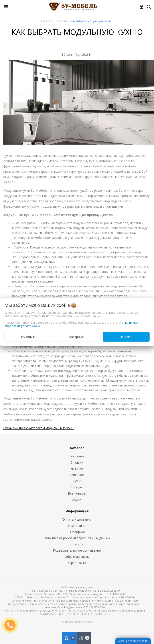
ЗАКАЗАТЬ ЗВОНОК (12, 625)
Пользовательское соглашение (77, 550)
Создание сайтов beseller (133, 641)
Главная (46, 21)
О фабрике (77, 532)
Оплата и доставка (77, 519)
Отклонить (28, 337)
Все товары (77, 493)
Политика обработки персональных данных (77, 538)
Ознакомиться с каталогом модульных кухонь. (39, 428)
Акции (77, 500)
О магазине (77, 526)
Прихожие (77, 475)
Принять (126, 337)
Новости (77, 544)
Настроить (77, 337)
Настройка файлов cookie (77, 622)
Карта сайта (77, 563)
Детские (77, 469)
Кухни (77, 481)
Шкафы (77, 487)
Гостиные (77, 456)
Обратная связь (77, 557)
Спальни (77, 462)
